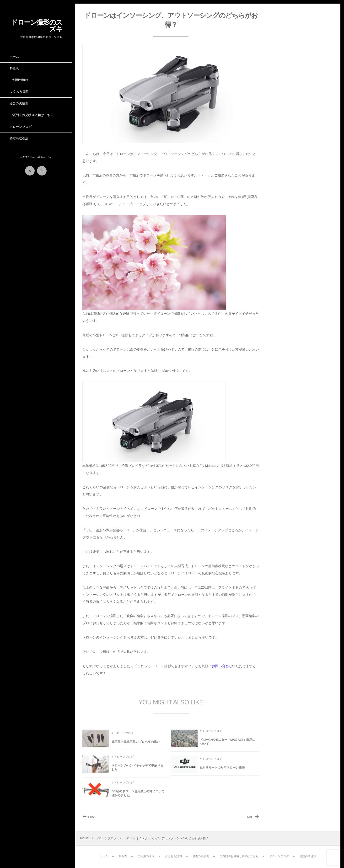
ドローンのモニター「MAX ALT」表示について (228, 744)
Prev (89, 817)
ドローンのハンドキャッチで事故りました (137, 770)
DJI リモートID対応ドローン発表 (222, 770)
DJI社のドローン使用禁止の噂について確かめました (138, 795)
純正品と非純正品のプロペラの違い (136, 744)
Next (253, 817)
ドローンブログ (124, 735)
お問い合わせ (222, 666)
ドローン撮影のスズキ (37, 26)
